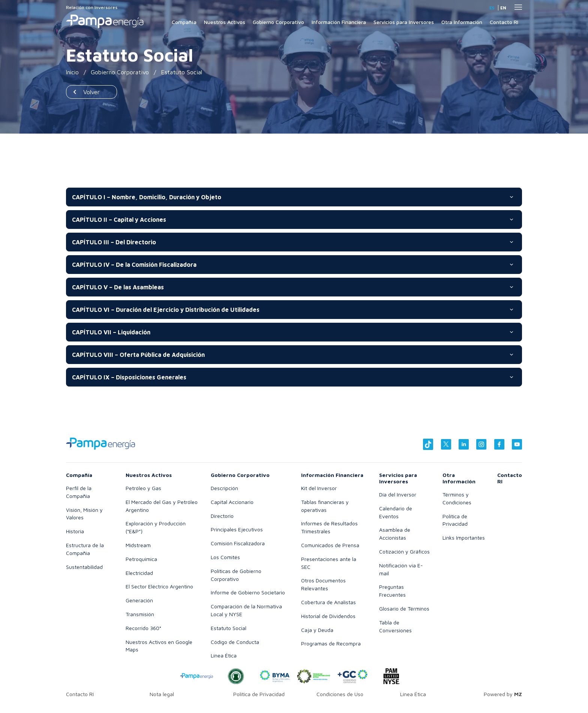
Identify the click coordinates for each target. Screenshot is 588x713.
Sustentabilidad (84, 567)
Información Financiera (339, 22)
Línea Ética (224, 655)
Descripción (224, 488)
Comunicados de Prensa (330, 545)
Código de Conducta (235, 642)
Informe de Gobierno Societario (248, 592)
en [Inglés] (503, 8)
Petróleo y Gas (143, 488)
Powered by (503, 694)
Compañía (184, 22)
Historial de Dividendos (328, 616)
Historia (75, 531)
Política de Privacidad (259, 694)
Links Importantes (464, 538)
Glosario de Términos (404, 608)
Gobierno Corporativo (278, 22)
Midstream (138, 545)
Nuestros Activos (225, 22)
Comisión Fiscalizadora (238, 543)
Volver (91, 92)
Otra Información (462, 22)
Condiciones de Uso (340, 694)
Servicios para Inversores (404, 22)
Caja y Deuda (317, 630)
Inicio (73, 72)
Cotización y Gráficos (404, 551)
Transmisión (140, 614)
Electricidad (139, 573)
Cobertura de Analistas (328, 602)
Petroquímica (141, 559)
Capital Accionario (232, 502)
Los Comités (225, 557)
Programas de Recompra (331, 643)
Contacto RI (504, 22)
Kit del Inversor (319, 488)
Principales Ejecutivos (237, 529)
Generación (139, 600)
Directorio (222, 516)
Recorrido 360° (143, 628)
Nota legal (162, 694)
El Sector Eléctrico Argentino (159, 586)
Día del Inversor (398, 494)
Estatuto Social (229, 628)
